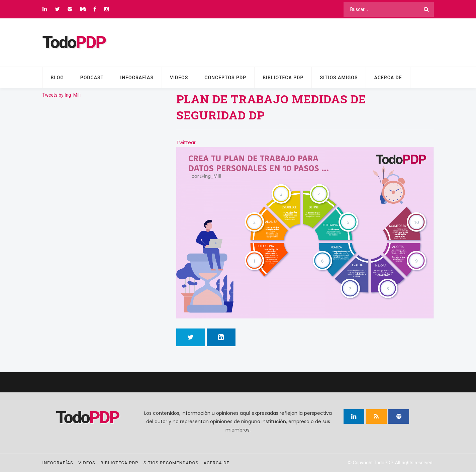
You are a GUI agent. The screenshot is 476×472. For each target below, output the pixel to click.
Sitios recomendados (171, 463)
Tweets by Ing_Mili (62, 95)
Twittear (186, 143)
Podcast (92, 78)
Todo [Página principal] (74, 42)
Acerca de (388, 78)
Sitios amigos (339, 78)
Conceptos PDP (225, 78)
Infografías (137, 78)
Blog (57, 78)
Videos (179, 78)
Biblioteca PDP (283, 78)
